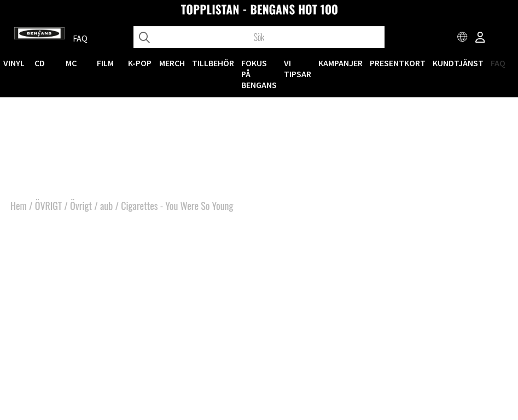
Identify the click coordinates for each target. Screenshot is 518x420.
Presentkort (398, 63)
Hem (19, 206)
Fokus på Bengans (259, 74)
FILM (105, 63)
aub (106, 206)
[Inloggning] (480, 38)
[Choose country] (463, 38)
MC (71, 63)
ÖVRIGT (48, 206)
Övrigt (81, 206)
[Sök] (259, 37)
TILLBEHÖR (213, 63)
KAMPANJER (341, 63)
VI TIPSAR (298, 68)
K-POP (140, 63)
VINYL (14, 63)
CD (40, 63)
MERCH (172, 63)
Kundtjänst (458, 63)
